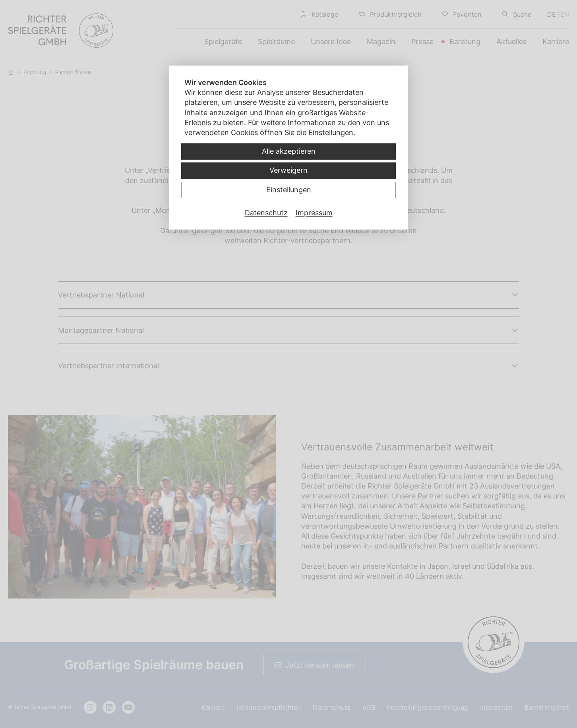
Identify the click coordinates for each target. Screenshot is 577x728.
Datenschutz (266, 213)
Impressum (314, 213)
